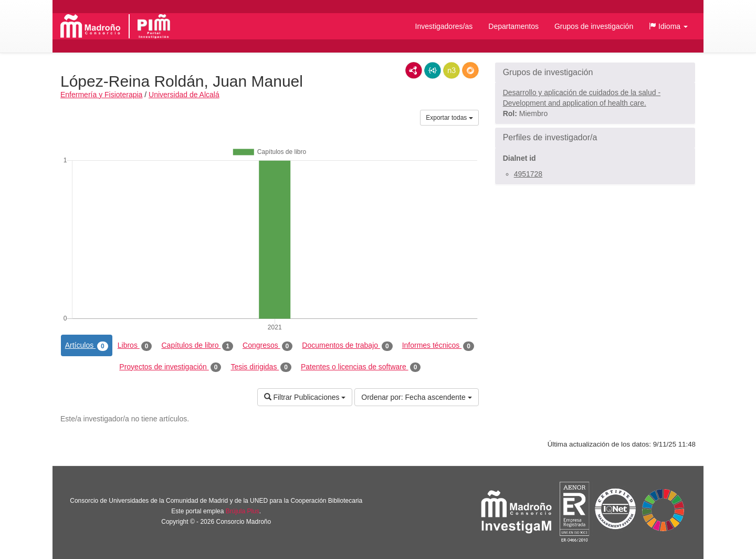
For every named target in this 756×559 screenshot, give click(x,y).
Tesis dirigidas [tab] (261, 367)
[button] (668, 26)
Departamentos (513, 26)
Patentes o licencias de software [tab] (361, 367)
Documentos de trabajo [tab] (347, 346)
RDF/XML (414, 70)
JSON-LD (433, 70)
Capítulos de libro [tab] (197, 346)
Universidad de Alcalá (184, 95)
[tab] (595, 73)
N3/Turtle (451, 70)
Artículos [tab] (87, 346)
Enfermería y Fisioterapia (101, 95)
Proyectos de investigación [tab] (170, 367)
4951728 (528, 174)
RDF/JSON (470, 70)
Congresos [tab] (267, 346)
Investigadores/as (444, 26)
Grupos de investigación (594, 26)
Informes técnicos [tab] (438, 346)
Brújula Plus (243, 511)
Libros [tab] (135, 346)
